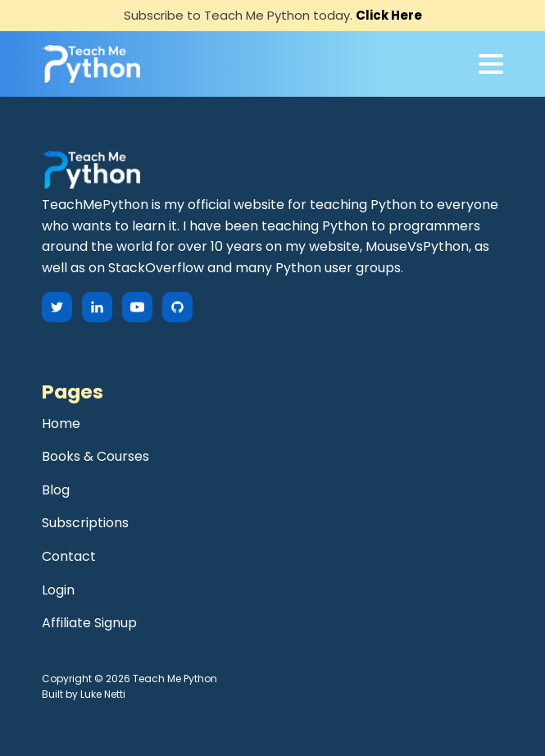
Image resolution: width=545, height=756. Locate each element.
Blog (56, 490)
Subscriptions (85, 523)
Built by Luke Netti (84, 694)
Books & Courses (95, 456)
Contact (69, 556)
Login (58, 590)
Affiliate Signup (89, 623)
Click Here (389, 15)
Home (61, 424)
